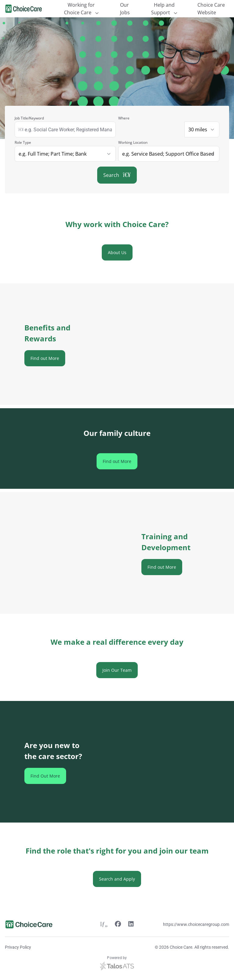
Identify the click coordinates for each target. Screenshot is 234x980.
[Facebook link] (118, 925)
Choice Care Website (211, 9)
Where (124, 118)
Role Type (23, 142)
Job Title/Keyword (29, 118)
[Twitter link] (104, 925)
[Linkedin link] (131, 925)
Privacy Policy (18, 947)
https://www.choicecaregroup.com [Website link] (196, 924)
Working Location (133, 142)
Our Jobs (125, 9)
